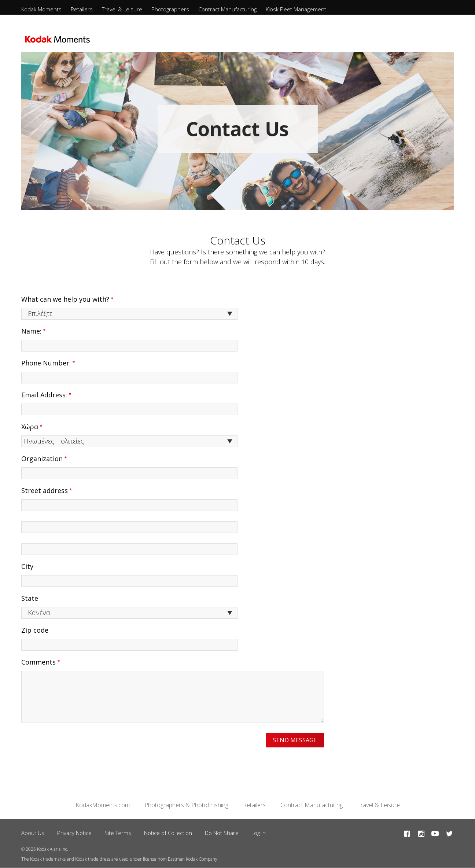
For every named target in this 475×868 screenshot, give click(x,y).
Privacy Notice (74, 833)
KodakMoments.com (103, 805)
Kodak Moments (41, 9)
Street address (45, 490)
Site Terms (118, 833)
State (30, 598)
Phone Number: (46, 363)
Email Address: (44, 395)
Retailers (82, 9)
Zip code (35, 630)
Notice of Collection (168, 833)
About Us (33, 833)
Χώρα (30, 427)
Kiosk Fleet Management (296, 9)
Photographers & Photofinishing (186, 805)
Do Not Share (222, 833)
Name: (31, 331)
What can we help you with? (65, 299)
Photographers (170, 9)
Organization (42, 459)
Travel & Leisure (122, 9)
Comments (38, 662)
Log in (259, 833)
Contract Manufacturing (227, 9)
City (27, 566)
